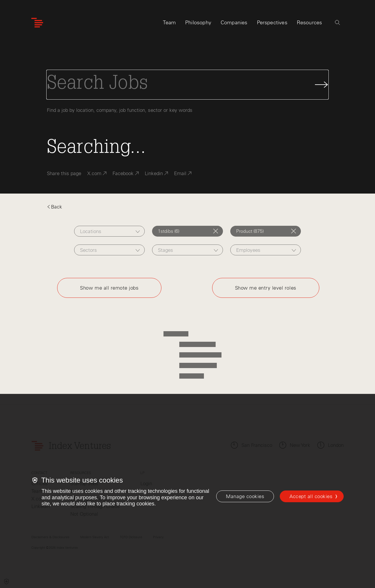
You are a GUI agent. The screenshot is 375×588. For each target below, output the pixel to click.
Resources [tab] (310, 23)
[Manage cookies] (245, 496)
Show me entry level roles (266, 288)
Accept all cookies (311, 496)
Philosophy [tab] (198, 23)
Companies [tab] (234, 23)
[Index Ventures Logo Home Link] (37, 23)
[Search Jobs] (187, 85)
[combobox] (109, 231)
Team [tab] (169, 23)
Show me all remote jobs (109, 288)
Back (54, 207)
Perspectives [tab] (272, 23)
